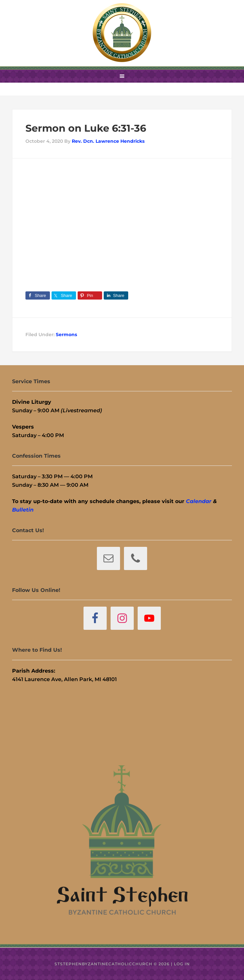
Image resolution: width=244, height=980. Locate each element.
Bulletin (23, 510)
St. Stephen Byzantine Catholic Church (122, 33)
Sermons (66, 335)
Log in (182, 964)
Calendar (199, 501)
